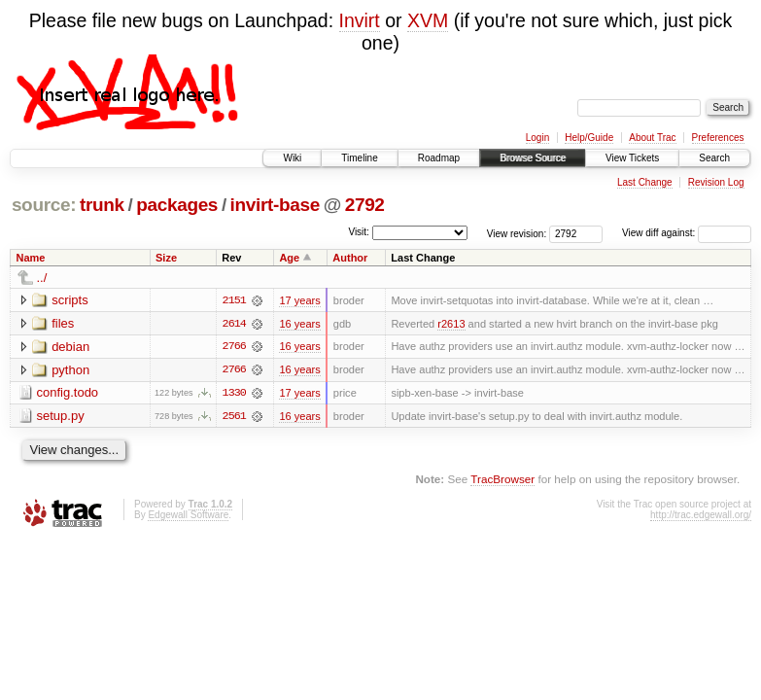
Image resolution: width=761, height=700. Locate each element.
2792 (365, 205)
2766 (234, 347)
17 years (299, 300)
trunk (102, 205)
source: (44, 205)
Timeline (359, 158)
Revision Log (716, 182)
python (70, 370)
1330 (234, 394)
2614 (234, 324)
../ (42, 278)
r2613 (451, 324)
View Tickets (632, 158)
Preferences (718, 138)
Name (31, 258)
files (63, 323)
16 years (299, 324)
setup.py (61, 417)
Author (350, 258)
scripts (70, 300)
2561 (234, 417)
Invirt (360, 20)
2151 (234, 300)
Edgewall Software (188, 516)
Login (537, 138)
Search (714, 158)
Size (166, 258)
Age (289, 258)
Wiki (292, 158)
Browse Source (533, 158)
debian (70, 347)
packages (177, 205)
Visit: (359, 232)
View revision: (517, 233)
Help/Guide (589, 138)
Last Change (645, 182)
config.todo (68, 393)
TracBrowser (502, 480)
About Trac (652, 138)
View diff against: (687, 233)
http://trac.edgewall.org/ (701, 516)
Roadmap (439, 158)
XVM (428, 20)
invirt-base (275, 205)
